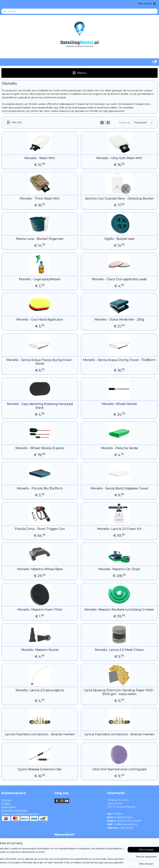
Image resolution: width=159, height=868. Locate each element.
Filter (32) (14, 123)
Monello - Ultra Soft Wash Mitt (119, 158)
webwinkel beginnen (86, 862)
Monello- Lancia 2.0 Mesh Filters (119, 650)
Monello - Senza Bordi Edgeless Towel (119, 488)
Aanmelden (63, 849)
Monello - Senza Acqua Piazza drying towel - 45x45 (40, 362)
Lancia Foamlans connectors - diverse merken (40, 734)
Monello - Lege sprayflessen (40, 279)
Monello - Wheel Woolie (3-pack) (40, 448)
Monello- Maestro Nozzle (40, 650)
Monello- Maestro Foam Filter (40, 610)
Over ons (6, 800)
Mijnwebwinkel (113, 862)
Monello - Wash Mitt (40, 158)
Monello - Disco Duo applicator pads (119, 279)
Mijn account (147, 4)
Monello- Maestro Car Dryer (119, 569)
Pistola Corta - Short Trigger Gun (40, 529)
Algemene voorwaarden (15, 810)
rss (74, 862)
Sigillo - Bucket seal (119, 239)
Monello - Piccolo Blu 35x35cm (40, 488)
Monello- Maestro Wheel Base (40, 569)
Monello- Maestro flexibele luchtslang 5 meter (119, 610)
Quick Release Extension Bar (40, 769)
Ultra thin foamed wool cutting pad (119, 769)
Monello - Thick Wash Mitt (40, 198)
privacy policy (9, 807)
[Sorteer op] (143, 123)
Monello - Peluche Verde (119, 448)
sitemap (68, 862)
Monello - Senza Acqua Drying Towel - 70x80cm (119, 360)
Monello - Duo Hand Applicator (40, 319)
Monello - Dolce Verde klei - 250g (119, 319)
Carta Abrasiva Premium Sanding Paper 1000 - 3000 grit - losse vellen (119, 692)
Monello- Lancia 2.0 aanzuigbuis (40, 690)
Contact (6, 803)
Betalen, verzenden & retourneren (20, 814)
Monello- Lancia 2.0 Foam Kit (119, 529)
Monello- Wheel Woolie (119, 404)
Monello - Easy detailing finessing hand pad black (40, 406)
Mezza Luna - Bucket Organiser (40, 239)
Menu (80, 73)
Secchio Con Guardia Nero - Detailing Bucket (119, 198)
